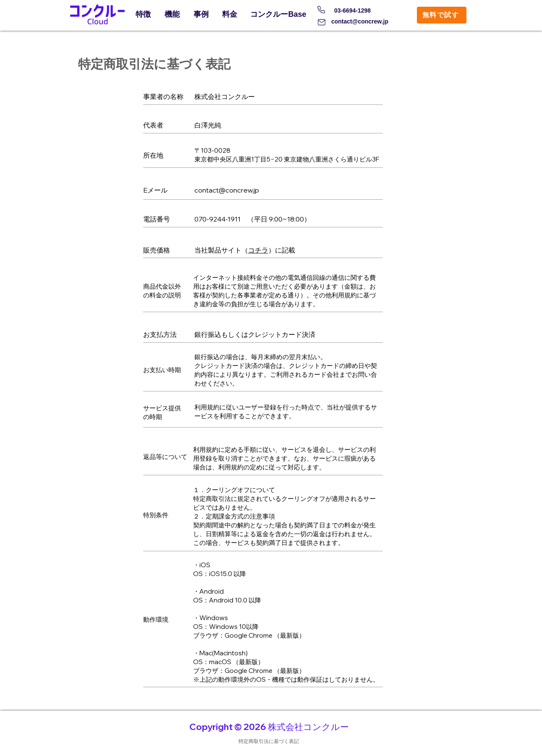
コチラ (258, 250)
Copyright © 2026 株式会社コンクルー (269, 727)
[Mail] (322, 22)
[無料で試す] (442, 15)
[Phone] (321, 10)
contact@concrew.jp (360, 21)
